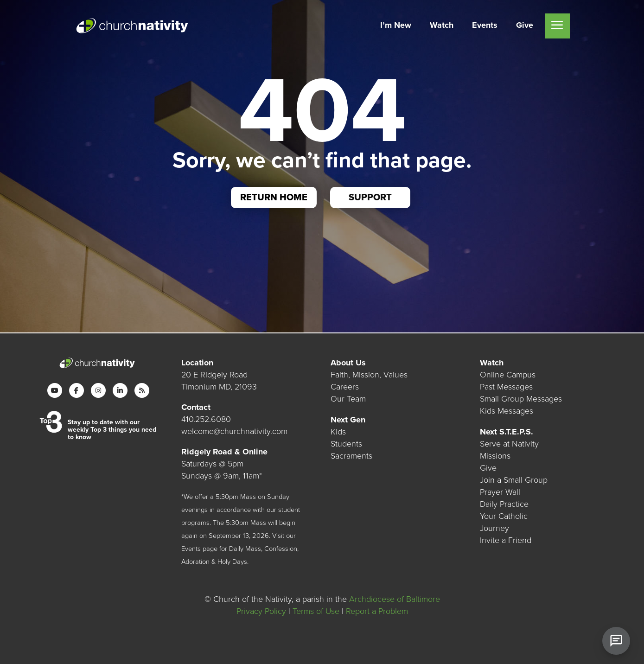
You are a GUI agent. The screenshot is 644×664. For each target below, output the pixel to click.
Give (488, 468)
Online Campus (508, 375)
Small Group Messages (521, 399)
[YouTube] (55, 390)
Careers (345, 387)
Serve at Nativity (509, 444)
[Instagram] (98, 390)
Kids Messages (507, 411)
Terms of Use (316, 611)
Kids (338, 432)
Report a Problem (377, 611)
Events (191, 549)
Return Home (274, 198)
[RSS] (142, 390)
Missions (495, 456)
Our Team (348, 399)
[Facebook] (77, 390)
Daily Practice (504, 504)
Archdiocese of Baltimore (395, 599)
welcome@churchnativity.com (234, 431)
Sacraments (351, 456)
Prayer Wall (500, 492)
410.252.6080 (206, 419)
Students (346, 444)
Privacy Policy (261, 611)
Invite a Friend (506, 540)
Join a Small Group (514, 480)
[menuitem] (396, 26)
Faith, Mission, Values (369, 375)
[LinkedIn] (120, 390)
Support (370, 198)
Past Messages (506, 387)
